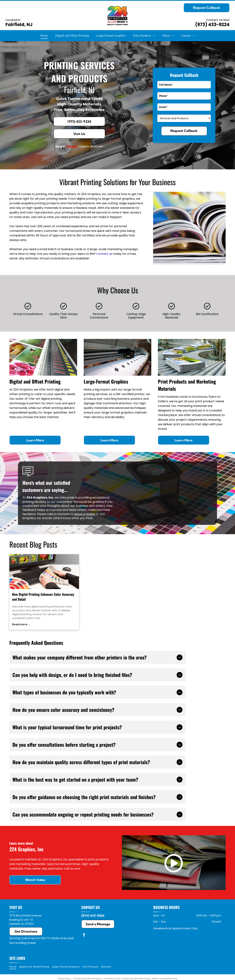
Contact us (104, 254)
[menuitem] (44, 36)
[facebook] (84, 935)
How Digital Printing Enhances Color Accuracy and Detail (43, 597)
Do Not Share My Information (88, 978)
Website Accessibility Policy (165, 978)
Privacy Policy (64, 978)
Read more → (21, 624)
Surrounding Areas (23, 943)
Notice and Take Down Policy (136, 978)
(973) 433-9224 (212, 25)
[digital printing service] (44, 572)
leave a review (85, 514)
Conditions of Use (112, 978)
